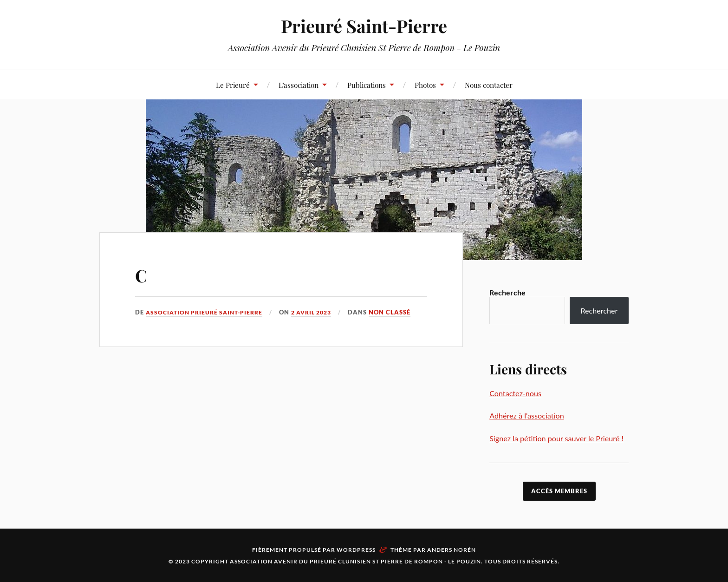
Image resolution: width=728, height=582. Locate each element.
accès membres (559, 491)
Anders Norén (452, 550)
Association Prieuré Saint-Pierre (208, 312)
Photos (425, 85)
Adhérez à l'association (527, 415)
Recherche (507, 292)
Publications (367, 85)
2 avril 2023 (321, 312)
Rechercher (599, 311)
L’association (299, 85)
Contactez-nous (515, 393)
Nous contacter (489, 85)
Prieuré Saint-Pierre (364, 26)
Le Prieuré (233, 85)
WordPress (356, 550)
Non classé (402, 312)
